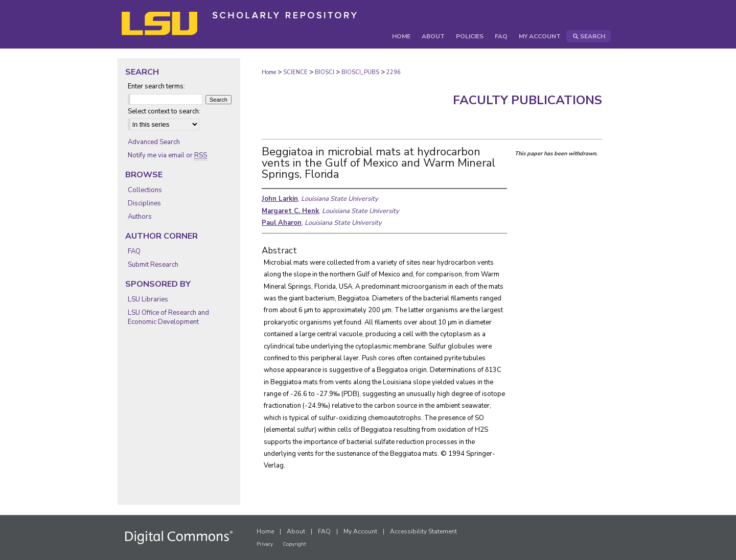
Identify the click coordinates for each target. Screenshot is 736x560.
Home (269, 72)
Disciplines (144, 203)
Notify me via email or (167, 155)
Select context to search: (164, 111)
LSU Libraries (148, 299)
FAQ (134, 251)
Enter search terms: (156, 86)
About (296, 531)
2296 (394, 72)
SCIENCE (295, 72)
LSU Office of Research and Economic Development (168, 317)
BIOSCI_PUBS (360, 72)
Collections (145, 190)
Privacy (265, 544)
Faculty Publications (527, 100)
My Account (360, 531)
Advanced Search (154, 142)
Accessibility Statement (423, 531)
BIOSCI (325, 72)
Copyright (294, 544)
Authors (140, 217)
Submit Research (153, 265)
